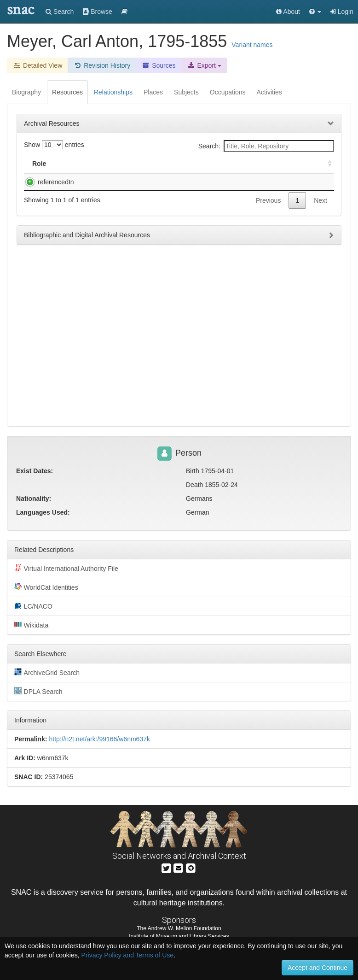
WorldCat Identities (46, 587)
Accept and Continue (318, 968)
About (288, 12)
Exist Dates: (35, 471)
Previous (268, 210)
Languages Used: (43, 512)
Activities (269, 92)
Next (320, 210)
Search (60, 12)
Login (342, 12)
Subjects (186, 92)
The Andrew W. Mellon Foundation (179, 928)
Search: (266, 146)
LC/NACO (33, 606)
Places (153, 92)
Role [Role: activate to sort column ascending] (39, 164)
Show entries (54, 145)
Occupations (228, 92)
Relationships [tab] (113, 92)
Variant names (252, 45)
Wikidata (31, 625)
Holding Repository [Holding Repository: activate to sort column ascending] (262, 164)
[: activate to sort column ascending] (326, 164)
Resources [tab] (67, 92)
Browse (98, 12)
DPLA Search (38, 691)
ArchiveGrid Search (47, 672)
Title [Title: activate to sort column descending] (84, 164)
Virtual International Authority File (66, 568)
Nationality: (34, 499)
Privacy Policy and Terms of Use (127, 955)
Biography (26, 92)
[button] (315, 12)
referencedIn (47, 182)
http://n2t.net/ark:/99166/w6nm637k (99, 739)
